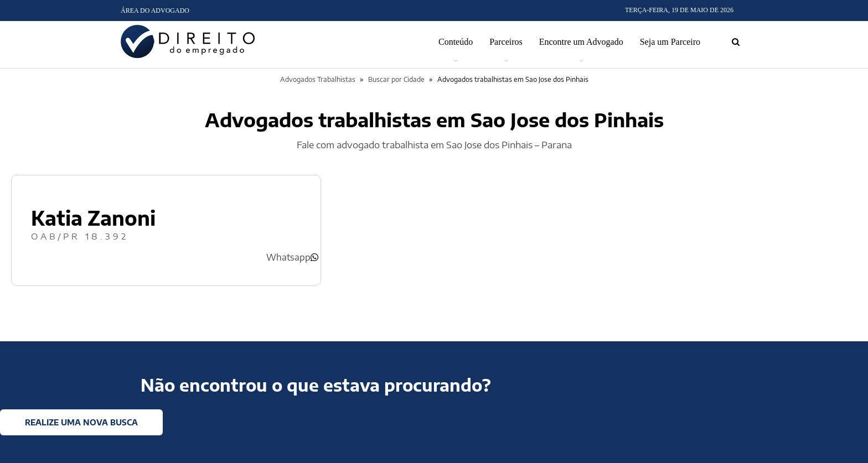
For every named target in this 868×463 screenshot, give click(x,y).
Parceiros (506, 42)
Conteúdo (456, 42)
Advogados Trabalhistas (318, 79)
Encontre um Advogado (581, 42)
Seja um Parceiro (670, 42)
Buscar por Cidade (396, 79)
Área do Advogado (155, 11)
